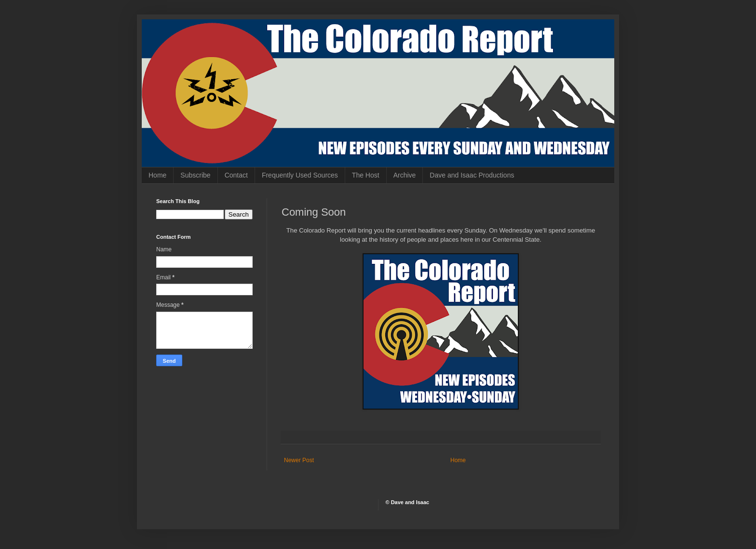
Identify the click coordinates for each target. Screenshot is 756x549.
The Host (366, 175)
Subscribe (195, 175)
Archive (405, 175)
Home (157, 175)
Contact (236, 175)
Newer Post (299, 460)
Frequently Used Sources (300, 175)
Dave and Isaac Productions (472, 175)
